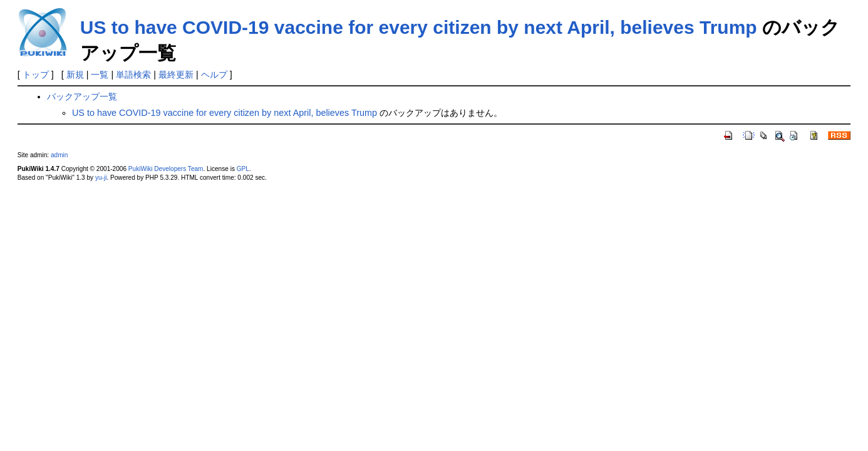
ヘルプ (214, 75)
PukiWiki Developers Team (166, 169)
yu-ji (101, 178)
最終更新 (176, 75)
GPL (243, 169)
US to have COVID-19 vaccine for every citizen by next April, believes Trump (419, 27)
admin (59, 155)
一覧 (100, 75)
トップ (36, 75)
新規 (75, 75)
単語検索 (133, 75)
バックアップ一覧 (82, 96)
